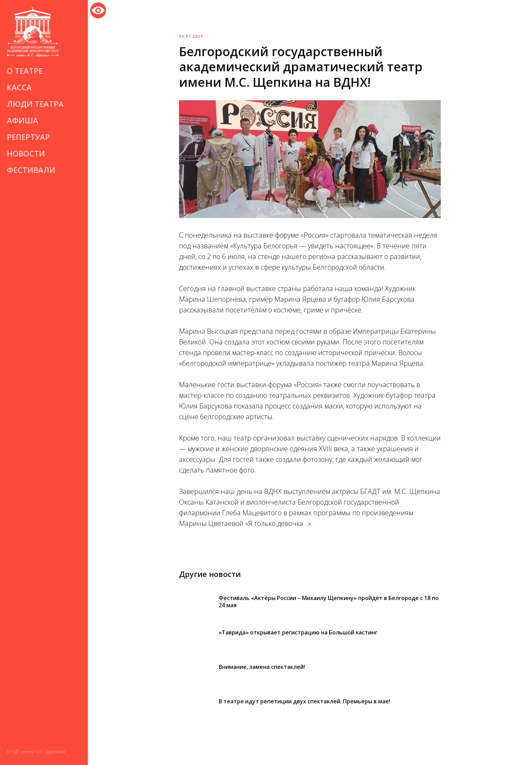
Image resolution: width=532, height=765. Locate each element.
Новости (26, 153)
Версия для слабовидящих (98, 9)
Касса (19, 87)
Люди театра (35, 104)
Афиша (23, 120)
